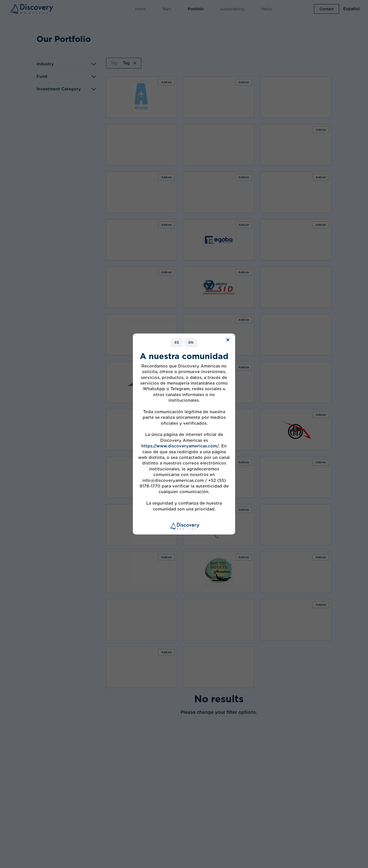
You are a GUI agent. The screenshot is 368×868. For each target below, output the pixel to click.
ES (177, 342)
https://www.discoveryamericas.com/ (180, 446)
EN (191, 342)
